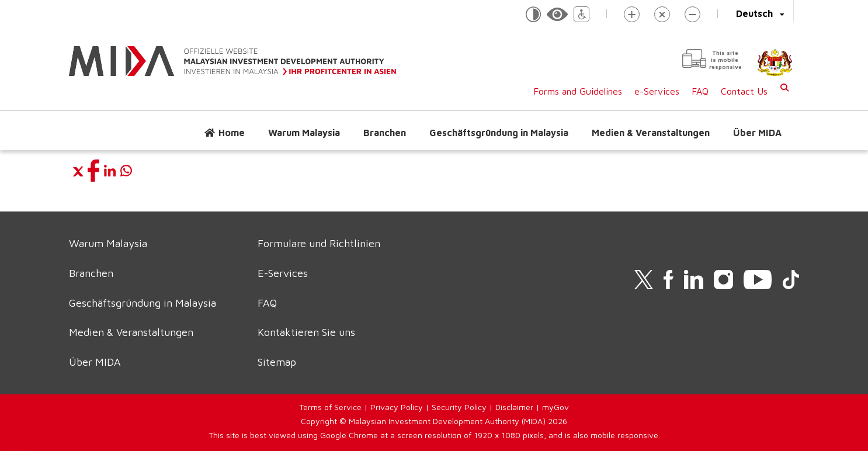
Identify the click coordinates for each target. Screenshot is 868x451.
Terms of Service (330, 407)
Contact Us (744, 91)
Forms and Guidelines (578, 91)
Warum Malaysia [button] (304, 133)
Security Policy (459, 407)
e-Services (657, 91)
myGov (555, 407)
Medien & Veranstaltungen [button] (651, 133)
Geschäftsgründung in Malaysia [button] (499, 133)
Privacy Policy (397, 407)
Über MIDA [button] (757, 133)
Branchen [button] (385, 133)
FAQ (700, 91)
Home (232, 133)
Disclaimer (514, 407)
